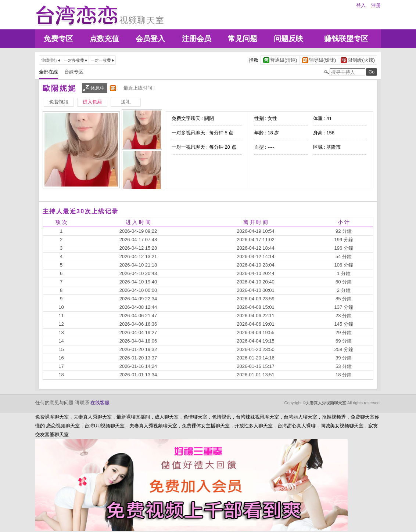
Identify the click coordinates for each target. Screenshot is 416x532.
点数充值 (104, 39)
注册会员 (197, 39)
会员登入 (150, 39)
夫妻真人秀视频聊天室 (326, 403)
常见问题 (243, 39)
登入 (361, 5)
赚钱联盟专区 (346, 39)
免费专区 (58, 39)
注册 (376, 5)
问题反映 (288, 39)
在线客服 (100, 403)
